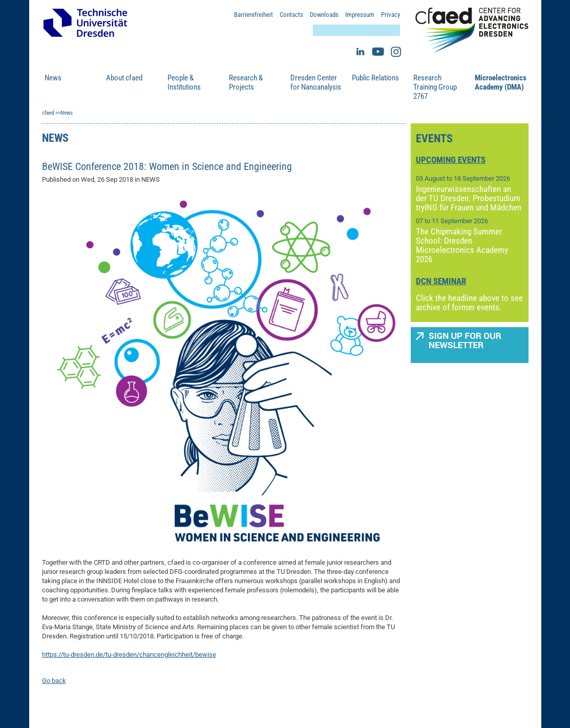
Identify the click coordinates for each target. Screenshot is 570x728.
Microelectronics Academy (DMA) (500, 82)
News (53, 78)
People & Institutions (184, 82)
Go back (54, 681)
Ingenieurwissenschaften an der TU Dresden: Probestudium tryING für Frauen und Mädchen (469, 198)
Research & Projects (246, 82)
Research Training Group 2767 (435, 87)
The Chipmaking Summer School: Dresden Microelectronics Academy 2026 (462, 245)
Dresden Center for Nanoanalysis (316, 82)
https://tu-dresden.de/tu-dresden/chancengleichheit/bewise (129, 655)
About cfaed (124, 78)
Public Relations (375, 78)
